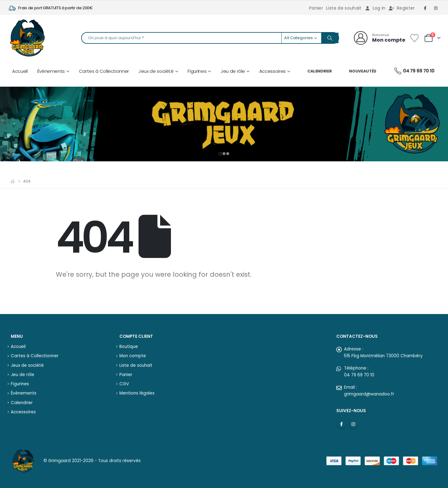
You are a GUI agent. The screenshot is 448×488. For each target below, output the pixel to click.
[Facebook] (425, 8)
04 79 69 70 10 (414, 71)
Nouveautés (363, 71)
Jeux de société (156, 71)
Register (402, 8)
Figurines (197, 71)
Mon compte (133, 354)
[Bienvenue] (380, 38)
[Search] (330, 38)
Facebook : (342, 422)
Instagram (353, 422)
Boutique (129, 344)
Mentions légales (137, 391)
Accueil (20, 71)
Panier (316, 8)
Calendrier (320, 71)
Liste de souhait (344, 8)
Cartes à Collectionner (104, 71)
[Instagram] (436, 8)
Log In (375, 8)
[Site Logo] (27, 38)
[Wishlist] (414, 38)
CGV (124, 382)
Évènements (51, 71)
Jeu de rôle (233, 71)
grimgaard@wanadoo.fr (369, 392)
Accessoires (272, 71)
